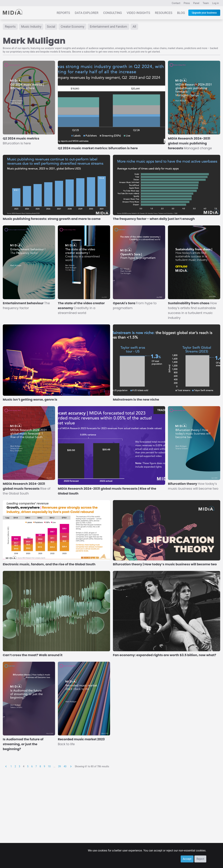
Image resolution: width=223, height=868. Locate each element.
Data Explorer (86, 13)
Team (206, 3)
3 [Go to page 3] (20, 767)
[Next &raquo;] (71, 767)
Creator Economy (73, 27)
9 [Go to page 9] (44, 767)
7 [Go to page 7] (36, 767)
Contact (176, 3)
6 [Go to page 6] (32, 767)
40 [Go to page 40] (65, 767)
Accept (187, 859)
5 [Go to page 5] (28, 767)
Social (52, 27)
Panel (196, 3)
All (136, 27)
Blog (181, 13)
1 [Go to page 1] (11, 767)
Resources (164, 13)
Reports (63, 13)
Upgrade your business (204, 13)
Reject (200, 859)
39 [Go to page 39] (60, 767)
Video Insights (138, 13)
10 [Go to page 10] (49, 767)
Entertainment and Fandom (110, 27)
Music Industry (32, 27)
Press (187, 3)
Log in (216, 3)
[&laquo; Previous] (6, 767)
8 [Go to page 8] (40, 767)
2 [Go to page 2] (15, 767)
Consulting (112, 13)
